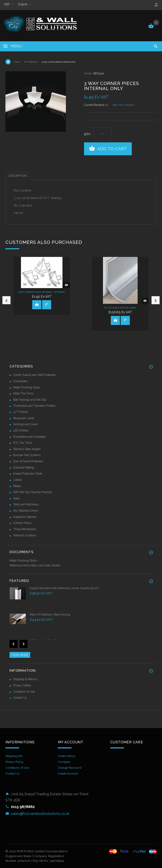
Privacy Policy (15, 761)
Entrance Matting (24, 467)
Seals (17, 62)
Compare (64, 761)
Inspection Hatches (25, 516)
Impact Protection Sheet (28, 473)
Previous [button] (6, 300)
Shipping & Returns (25, 679)
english (25, 4)
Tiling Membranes (24, 529)
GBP (9, 4)
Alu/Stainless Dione (25, 510)
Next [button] (156, 300)
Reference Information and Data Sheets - (36, 565)
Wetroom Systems (25, 535)
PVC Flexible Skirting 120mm (120, 308)
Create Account (68, 773)
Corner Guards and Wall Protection (35, 375)
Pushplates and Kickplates (29, 436)
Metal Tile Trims (23, 393)
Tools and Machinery (26, 504)
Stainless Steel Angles (27, 449)
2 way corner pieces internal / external (42, 292)
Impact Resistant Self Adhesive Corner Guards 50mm (64, 588)
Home (8, 62)
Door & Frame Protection (28, 461)
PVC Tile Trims (23, 443)
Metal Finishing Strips (26, 387)
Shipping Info (14, 756)
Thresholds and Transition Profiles (34, 406)
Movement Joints (24, 418)
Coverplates (20, 381)
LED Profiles (21, 430)
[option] (42, 286)
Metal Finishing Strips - (24, 560)
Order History (67, 756)
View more (20, 654)
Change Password (70, 768)
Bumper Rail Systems (27, 455)
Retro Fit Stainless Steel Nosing (50, 614)
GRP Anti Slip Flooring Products (33, 492)
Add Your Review (123, 105)
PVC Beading (31, 62)
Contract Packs (22, 523)
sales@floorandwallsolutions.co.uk (40, 813)
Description (18, 176)
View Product (37, 304)
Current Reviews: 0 (96, 105)
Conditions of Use (24, 691)
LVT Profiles (21, 412)
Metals (17, 486)
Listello (18, 479)
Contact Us (20, 697)
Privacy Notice (22, 685)
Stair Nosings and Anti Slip (30, 399)
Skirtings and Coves (25, 424)
